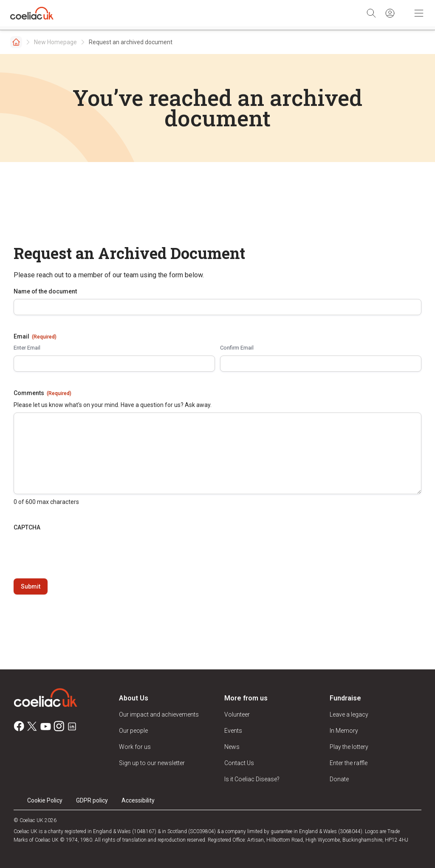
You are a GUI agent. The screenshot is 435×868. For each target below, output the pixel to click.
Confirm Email (237, 348)
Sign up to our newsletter (152, 763)
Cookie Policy (45, 800)
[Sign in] (390, 13)
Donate (339, 779)
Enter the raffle (349, 763)
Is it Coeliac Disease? (252, 779)
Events (233, 731)
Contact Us (239, 763)
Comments (42, 393)
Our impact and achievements (159, 714)
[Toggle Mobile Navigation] (419, 13)
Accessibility (138, 800)
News (232, 747)
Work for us (135, 747)
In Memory (344, 731)
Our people (133, 731)
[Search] (371, 13)
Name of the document (45, 291)
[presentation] (78, 552)
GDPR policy (92, 800)
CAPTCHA (27, 527)
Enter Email (27, 348)
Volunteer (237, 714)
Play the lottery (349, 747)
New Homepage (55, 42)
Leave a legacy (349, 714)
